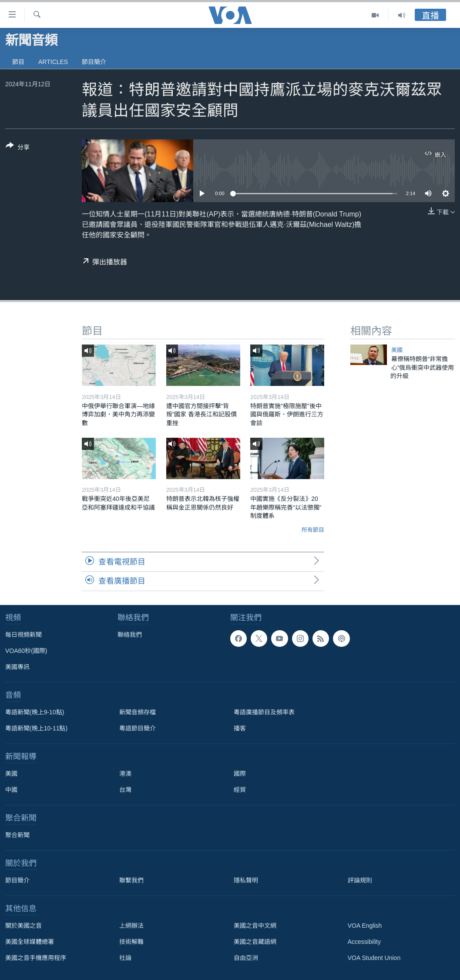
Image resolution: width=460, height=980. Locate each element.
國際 (240, 774)
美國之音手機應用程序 (36, 958)
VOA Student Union (374, 958)
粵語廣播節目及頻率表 (264, 712)
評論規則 (360, 880)
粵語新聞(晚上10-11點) (36, 728)
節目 (18, 62)
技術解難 (131, 942)
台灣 (125, 790)
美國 (397, 350)
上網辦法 (131, 926)
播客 (240, 728)
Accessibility (364, 942)
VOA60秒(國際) (26, 651)
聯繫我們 (131, 880)
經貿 (240, 790)
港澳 (125, 774)
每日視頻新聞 (24, 635)
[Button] (18, 148)
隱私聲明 (246, 880)
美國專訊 (17, 667)
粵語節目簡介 (138, 728)
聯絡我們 (130, 635)
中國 (11, 790)
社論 (125, 958)
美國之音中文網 (255, 926)
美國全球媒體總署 (30, 942)
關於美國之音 (24, 926)
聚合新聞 (17, 835)
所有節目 (313, 530)
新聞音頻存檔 (138, 712)
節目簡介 (94, 62)
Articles (53, 62)
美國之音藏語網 (255, 942)
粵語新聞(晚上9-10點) (35, 712)
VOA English (365, 926)
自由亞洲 (246, 958)
